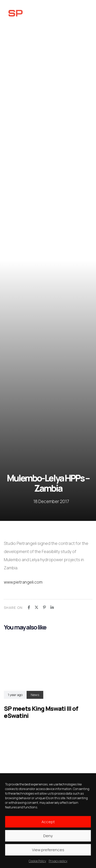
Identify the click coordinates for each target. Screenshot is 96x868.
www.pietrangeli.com (23, 582)
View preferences (48, 850)
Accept (48, 822)
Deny (48, 836)
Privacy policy (58, 861)
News (35, 695)
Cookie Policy (37, 861)
